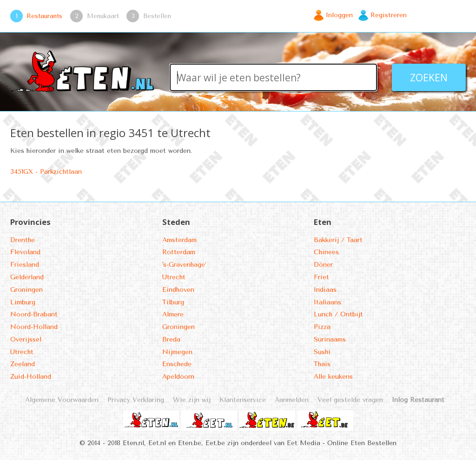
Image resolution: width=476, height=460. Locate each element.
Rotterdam (179, 252)
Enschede (177, 364)
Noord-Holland (34, 327)
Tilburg (173, 302)
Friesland (25, 265)
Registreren (389, 15)
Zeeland (23, 364)
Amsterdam (179, 240)
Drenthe (23, 240)
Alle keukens (333, 377)
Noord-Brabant (34, 314)
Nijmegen (177, 352)
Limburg (23, 302)
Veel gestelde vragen (350, 400)
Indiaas (325, 290)
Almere (173, 314)
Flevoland (25, 252)
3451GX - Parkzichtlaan (46, 172)
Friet (321, 277)
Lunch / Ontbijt (338, 314)
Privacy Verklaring (136, 400)
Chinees (326, 252)
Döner (323, 265)
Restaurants (44, 16)
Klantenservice (243, 400)
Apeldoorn (178, 377)
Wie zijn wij (192, 400)
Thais (322, 364)
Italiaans (327, 302)
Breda (171, 339)
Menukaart (103, 16)
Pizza (322, 327)
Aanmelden (292, 400)
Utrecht (22, 352)
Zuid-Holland (31, 377)
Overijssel (26, 339)
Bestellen (157, 16)
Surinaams (330, 339)
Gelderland (27, 277)
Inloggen (339, 15)
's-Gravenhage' (184, 265)
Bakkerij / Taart (338, 240)
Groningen (26, 290)
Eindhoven (178, 290)
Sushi (322, 352)
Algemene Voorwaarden (62, 400)
